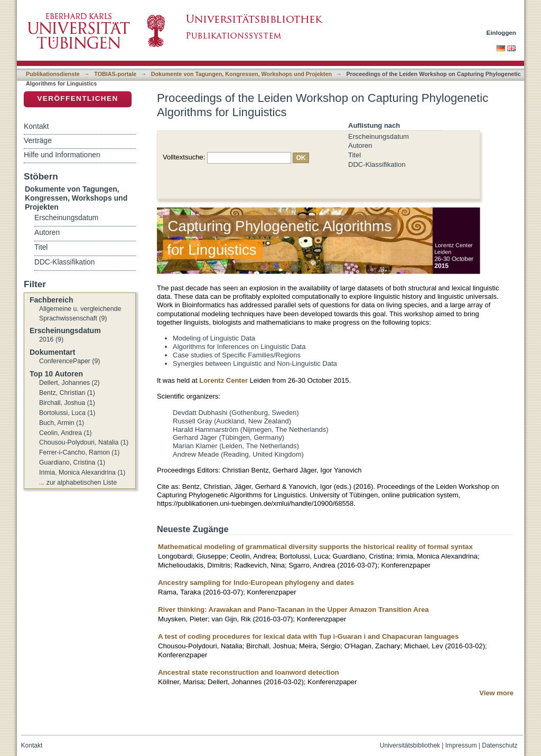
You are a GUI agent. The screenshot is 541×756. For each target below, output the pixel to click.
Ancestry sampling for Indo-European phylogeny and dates (256, 583)
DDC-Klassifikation (377, 164)
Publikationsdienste (53, 74)
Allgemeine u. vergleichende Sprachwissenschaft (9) (80, 314)
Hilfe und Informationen (62, 155)
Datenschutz (500, 745)
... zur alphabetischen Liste (78, 483)
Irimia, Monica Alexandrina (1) (82, 472)
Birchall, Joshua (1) (67, 403)
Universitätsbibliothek (410, 745)
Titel (355, 155)
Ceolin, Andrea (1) (66, 433)
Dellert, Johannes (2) (69, 383)
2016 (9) (51, 339)
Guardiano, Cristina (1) (72, 462)
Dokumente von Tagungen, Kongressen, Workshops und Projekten (241, 74)
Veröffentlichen (77, 98)
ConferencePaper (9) (69, 361)
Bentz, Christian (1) (67, 393)
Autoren (360, 145)
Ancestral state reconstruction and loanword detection (249, 672)
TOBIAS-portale (115, 74)
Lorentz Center (223, 380)
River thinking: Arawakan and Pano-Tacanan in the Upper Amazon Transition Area (293, 609)
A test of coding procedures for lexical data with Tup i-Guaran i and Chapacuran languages (308, 636)
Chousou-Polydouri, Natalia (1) (84, 442)
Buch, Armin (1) (62, 423)
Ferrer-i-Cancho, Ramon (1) (79, 452)
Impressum (461, 745)
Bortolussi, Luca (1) (67, 413)
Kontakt (36, 126)
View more (496, 693)
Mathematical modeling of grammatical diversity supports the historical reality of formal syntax (315, 547)
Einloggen (502, 32)
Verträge (38, 140)
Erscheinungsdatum (379, 136)
